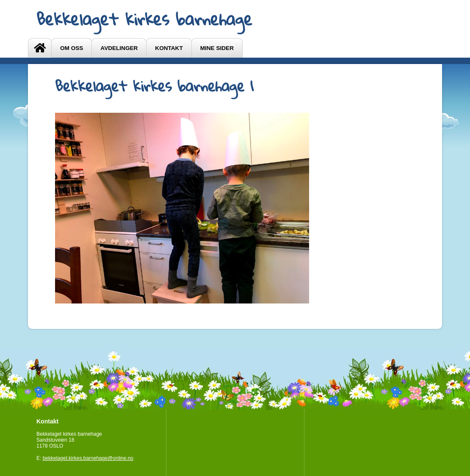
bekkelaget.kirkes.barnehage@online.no (88, 458)
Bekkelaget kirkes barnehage (144, 19)
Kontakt (169, 48)
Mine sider (217, 48)
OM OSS (72, 48)
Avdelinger (119, 48)
